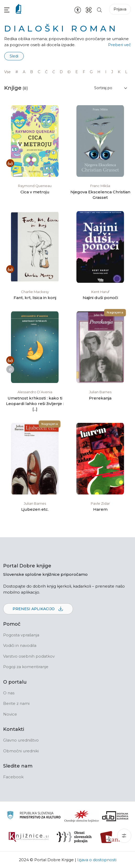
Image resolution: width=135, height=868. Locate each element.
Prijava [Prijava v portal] (120, 9)
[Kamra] (113, 837)
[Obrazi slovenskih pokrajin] (74, 837)
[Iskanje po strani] (99, 10)
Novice (10, 714)
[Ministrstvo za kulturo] (34, 816)
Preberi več (119, 45)
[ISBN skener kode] (89, 10)
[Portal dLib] (115, 816)
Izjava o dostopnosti (97, 860)
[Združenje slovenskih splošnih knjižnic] (29, 837)
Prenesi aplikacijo (38, 609)
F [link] (84, 72)
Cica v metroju (35, 192)
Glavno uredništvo (21, 740)
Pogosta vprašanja (21, 635)
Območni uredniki (21, 751)
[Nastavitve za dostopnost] (78, 10)
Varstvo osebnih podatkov (29, 656)
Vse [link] (7, 72)
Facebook (13, 777)
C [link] (39, 72)
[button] (7, 10)
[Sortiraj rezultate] (111, 88)
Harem (100, 509)
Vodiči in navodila (20, 645)
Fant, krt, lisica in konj (35, 298)
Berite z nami (16, 703)
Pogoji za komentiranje (26, 667)
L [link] (126, 72)
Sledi (14, 56)
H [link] (99, 72)
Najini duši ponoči (100, 298)
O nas (9, 693)
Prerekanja (100, 398)
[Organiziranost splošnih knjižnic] (82, 816)
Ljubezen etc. (35, 509)
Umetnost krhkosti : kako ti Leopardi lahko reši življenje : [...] (35, 404)
